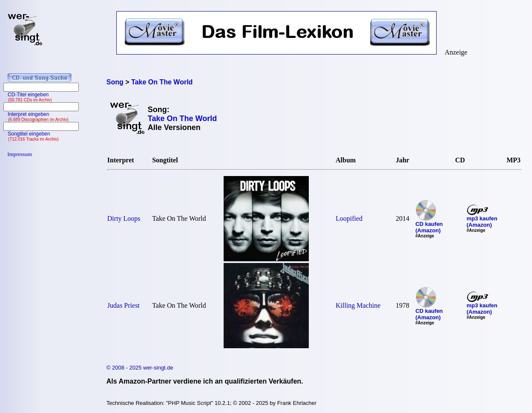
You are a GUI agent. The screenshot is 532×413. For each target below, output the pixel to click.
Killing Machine (358, 305)
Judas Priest (124, 305)
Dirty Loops (124, 218)
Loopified (349, 218)
